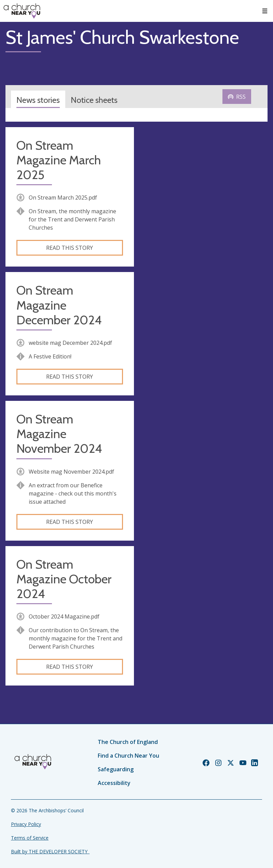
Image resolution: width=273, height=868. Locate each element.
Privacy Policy (26, 824)
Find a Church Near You (128, 756)
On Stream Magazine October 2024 (64, 579)
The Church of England (128, 742)
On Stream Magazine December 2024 (59, 305)
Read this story (70, 248)
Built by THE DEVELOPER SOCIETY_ (50, 851)
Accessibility (114, 783)
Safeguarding (116, 769)
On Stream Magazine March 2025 (59, 160)
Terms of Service (30, 838)
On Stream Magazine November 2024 (59, 434)
